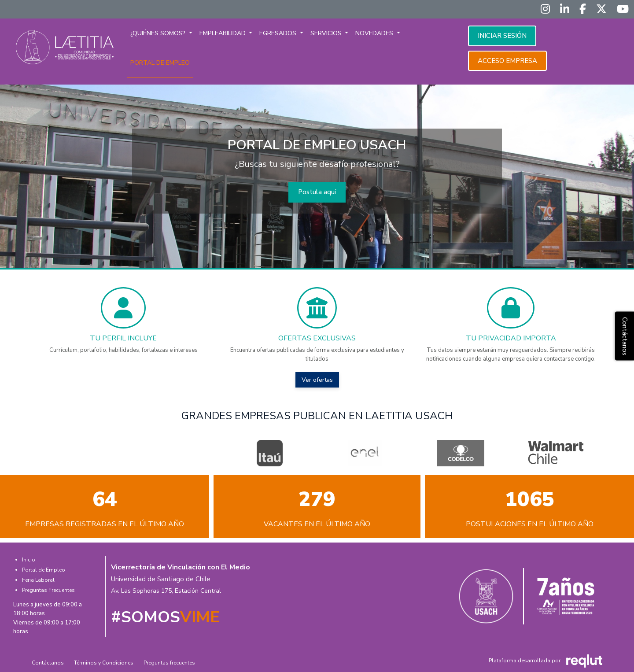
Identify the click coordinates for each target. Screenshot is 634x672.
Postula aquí (317, 192)
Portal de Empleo (44, 570)
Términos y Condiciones (104, 663)
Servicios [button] (327, 33)
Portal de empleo (160, 63)
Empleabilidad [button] (223, 33)
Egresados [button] (279, 33)
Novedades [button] (375, 33)
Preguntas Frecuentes (48, 590)
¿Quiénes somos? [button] (159, 33)
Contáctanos (48, 663)
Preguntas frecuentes (169, 663)
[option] (270, 453)
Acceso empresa (507, 61)
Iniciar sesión (502, 36)
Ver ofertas (317, 380)
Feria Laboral (38, 580)
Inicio (29, 560)
